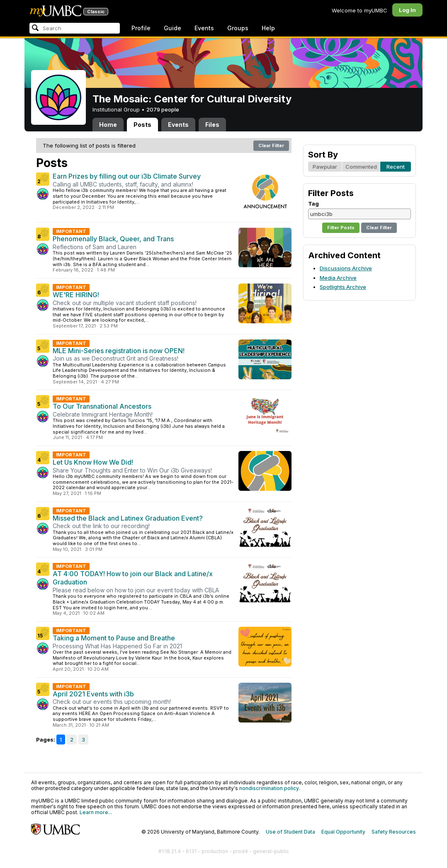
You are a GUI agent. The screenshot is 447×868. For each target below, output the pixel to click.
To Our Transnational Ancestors (102, 406)
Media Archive (338, 278)
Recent (396, 167)
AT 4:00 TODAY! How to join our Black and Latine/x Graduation (133, 578)
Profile (141, 28)
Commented (361, 167)
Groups (238, 28)
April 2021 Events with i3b (93, 694)
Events (204, 28)
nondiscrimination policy (269, 788)
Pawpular (325, 167)
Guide (172, 28)
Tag (313, 204)
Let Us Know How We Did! (93, 462)
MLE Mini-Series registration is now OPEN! (119, 351)
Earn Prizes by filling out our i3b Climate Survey (127, 176)
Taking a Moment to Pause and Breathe (114, 638)
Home (108, 125)
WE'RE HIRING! (76, 295)
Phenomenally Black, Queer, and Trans (113, 239)
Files (212, 125)
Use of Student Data (290, 832)
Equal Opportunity (343, 832)
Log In (407, 10)
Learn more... (96, 812)
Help (268, 28)
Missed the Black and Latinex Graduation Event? (128, 518)
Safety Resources (394, 832)
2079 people (163, 109)
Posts (142, 125)
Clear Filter (271, 145)
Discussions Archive (346, 268)
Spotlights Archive (343, 287)
